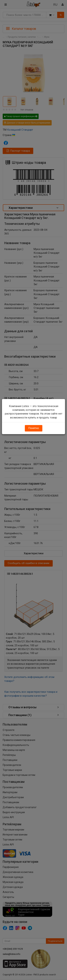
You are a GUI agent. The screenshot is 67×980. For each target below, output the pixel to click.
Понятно (34, 428)
